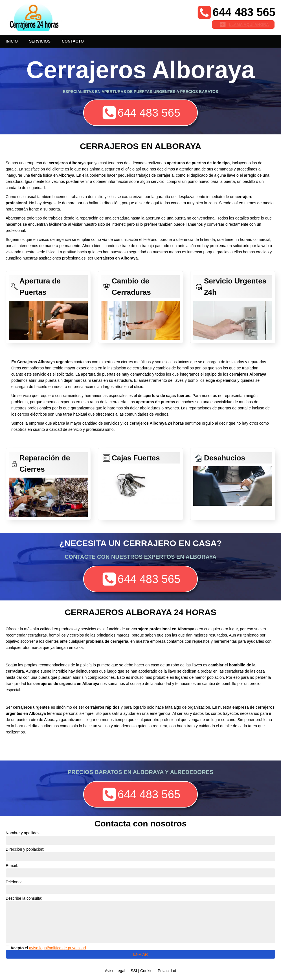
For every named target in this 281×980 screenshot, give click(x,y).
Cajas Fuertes (136, 458)
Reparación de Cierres (45, 464)
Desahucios (225, 458)
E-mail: (12, 866)
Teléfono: (14, 882)
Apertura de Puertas (40, 287)
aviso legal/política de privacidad (58, 948)
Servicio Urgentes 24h (235, 287)
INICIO (12, 41)
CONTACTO (73, 41)
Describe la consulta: (24, 898)
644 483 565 (244, 12)
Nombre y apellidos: (23, 833)
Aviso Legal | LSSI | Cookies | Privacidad (141, 971)
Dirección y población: (25, 849)
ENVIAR (140, 954)
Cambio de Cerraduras (131, 287)
